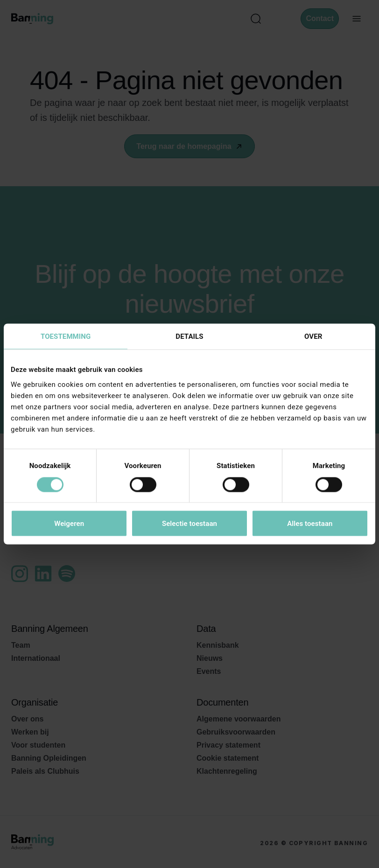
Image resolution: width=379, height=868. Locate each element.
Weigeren (69, 524)
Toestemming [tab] (66, 336)
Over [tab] (313, 336)
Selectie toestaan (189, 524)
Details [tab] (189, 336)
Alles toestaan (310, 524)
